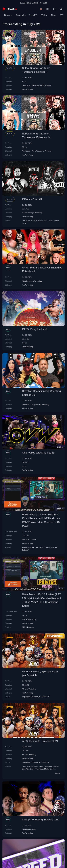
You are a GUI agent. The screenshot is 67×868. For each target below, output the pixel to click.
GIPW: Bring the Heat (34, 329)
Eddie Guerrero (28, 547)
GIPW (24, 343)
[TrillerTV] (10, 9)
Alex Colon (48, 221)
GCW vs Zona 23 (32, 199)
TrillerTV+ (33, 15)
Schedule (21, 15)
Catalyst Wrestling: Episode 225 (40, 820)
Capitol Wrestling (29, 829)
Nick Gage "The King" (35, 769)
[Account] (61, 9)
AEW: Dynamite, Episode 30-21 (40, 741)
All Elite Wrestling (29, 689)
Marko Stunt (49, 769)
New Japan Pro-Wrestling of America (37, 85)
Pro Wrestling (27, 89)
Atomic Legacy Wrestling (32, 281)
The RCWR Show (29, 540)
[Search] (54, 9)
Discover (8, 15)
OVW (24, 466)
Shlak (33, 221)
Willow (44, 15)
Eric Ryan (26, 221)
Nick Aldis (30, 627)
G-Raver (40, 221)
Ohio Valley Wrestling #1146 (38, 453)
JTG (24, 627)
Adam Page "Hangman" (43, 766)
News (54, 15)
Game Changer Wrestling (32, 213)
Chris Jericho (27, 766)
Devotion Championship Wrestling (36, 405)
